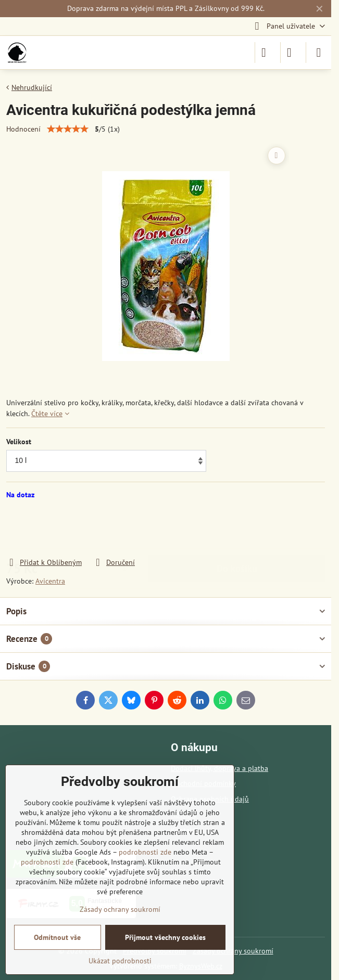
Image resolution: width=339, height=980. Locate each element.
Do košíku (237, 528)
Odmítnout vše (57, 937)
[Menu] (319, 53)
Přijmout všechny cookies (165, 937)
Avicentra (50, 581)
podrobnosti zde (145, 852)
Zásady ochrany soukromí (120, 909)
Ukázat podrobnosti (120, 961)
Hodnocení (23, 129)
